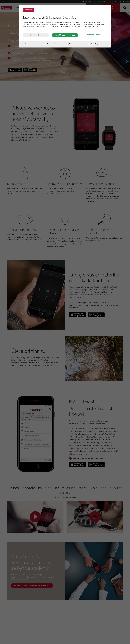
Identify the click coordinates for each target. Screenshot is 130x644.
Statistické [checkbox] (71, 44)
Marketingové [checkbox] (94, 44)
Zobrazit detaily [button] (94, 35)
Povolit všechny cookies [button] (65, 35)
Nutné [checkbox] (26, 44)
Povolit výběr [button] (36, 35)
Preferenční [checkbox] (50, 44)
